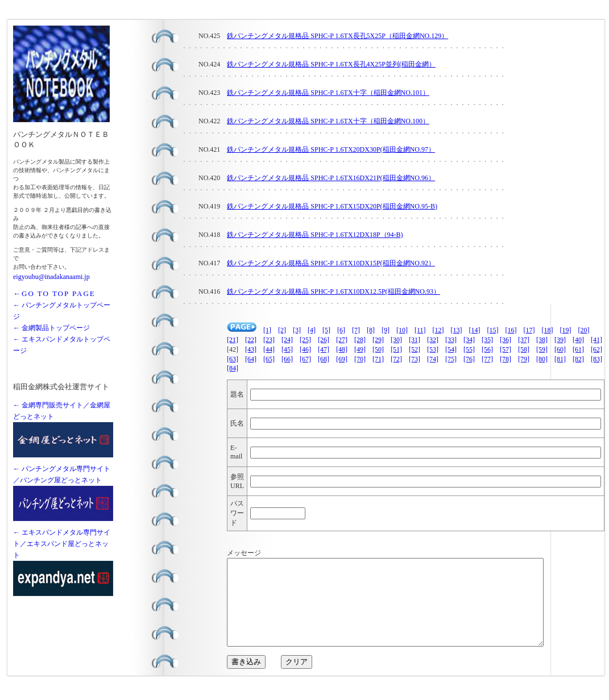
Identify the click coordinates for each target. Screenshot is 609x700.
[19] (566, 330)
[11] (420, 330)
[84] (233, 368)
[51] (396, 349)
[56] (487, 349)
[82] (578, 359)
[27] (342, 340)
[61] (578, 349)
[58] (524, 349)
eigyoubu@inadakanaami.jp (51, 277)
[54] (451, 349)
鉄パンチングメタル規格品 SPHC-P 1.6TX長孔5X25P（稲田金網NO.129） (337, 36)
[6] (341, 330)
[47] (324, 349)
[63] (233, 359)
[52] (415, 349)
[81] (560, 359)
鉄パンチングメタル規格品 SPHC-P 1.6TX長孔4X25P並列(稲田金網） (331, 64)
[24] (287, 340)
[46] (305, 349)
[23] (269, 340)
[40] (578, 340)
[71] (378, 359)
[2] (282, 330)
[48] (342, 349)
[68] (324, 359)
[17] (529, 330)
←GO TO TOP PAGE (54, 293)
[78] (506, 359)
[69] (342, 359)
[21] (233, 340)
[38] (542, 340)
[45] (287, 349)
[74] (433, 359)
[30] (396, 340)
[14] (475, 330)
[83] (596, 359)
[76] (469, 359)
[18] (548, 330)
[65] (269, 359)
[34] (469, 340)
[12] (438, 330)
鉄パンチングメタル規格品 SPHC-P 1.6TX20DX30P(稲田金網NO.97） (331, 149)
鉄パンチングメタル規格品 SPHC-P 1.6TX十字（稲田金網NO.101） (328, 93)
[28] (360, 340)
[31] (415, 340)
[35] (487, 340)
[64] (251, 359)
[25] (305, 340)
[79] (524, 359)
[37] (524, 340)
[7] (356, 330)
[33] (451, 340)
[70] (360, 359)
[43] (251, 349)
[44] (269, 349)
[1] (267, 330)
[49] (360, 349)
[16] (511, 330)
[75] (451, 359)
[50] (378, 349)
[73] (415, 359)
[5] (326, 330)
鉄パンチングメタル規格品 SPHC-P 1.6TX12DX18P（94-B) (315, 235)
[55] (469, 349)
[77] (487, 359)
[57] (506, 349)
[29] (378, 340)
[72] (396, 359)
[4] (312, 330)
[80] (542, 359)
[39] (560, 340)
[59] (542, 349)
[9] (386, 330)
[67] (305, 359)
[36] (506, 340)
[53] (433, 349)
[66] (287, 359)
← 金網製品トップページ (51, 328)
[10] (402, 330)
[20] (584, 330)
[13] (457, 330)
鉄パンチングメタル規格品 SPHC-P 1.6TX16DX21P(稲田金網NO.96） (331, 178)
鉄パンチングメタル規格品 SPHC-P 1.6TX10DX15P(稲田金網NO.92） (331, 263)
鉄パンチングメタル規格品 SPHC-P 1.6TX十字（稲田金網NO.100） (328, 121)
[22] (251, 340)
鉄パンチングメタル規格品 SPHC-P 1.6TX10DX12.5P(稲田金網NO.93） (333, 291)
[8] (371, 330)
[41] (596, 340)
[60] (560, 349)
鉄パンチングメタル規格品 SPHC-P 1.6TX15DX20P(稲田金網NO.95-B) (332, 206)
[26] (324, 340)
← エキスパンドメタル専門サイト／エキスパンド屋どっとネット (62, 544)
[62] (596, 349)
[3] (297, 330)
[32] (433, 340)
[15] (493, 330)
